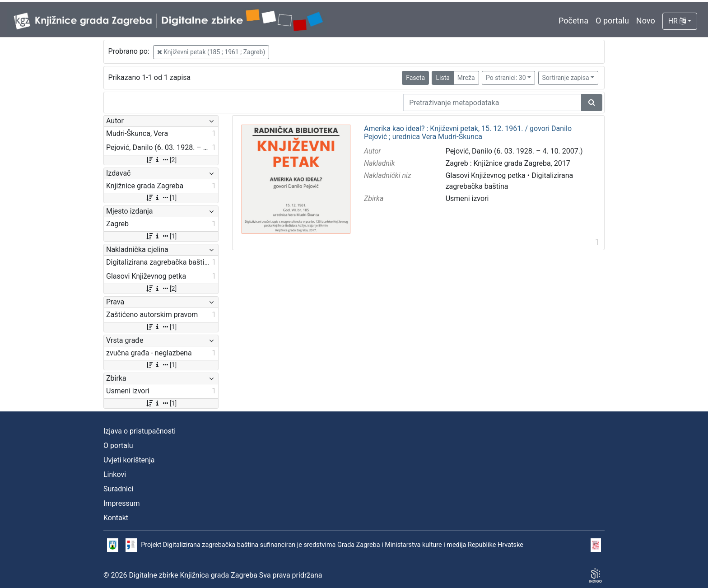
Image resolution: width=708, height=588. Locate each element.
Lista (442, 78)
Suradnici (118, 489)
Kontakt (116, 518)
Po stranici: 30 (506, 78)
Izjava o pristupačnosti (140, 431)
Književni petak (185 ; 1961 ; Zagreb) (211, 52)
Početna (573, 21)
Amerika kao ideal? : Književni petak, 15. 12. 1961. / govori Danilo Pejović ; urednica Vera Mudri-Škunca (468, 133)
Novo (646, 21)
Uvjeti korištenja (129, 460)
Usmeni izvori (467, 198)
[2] (161, 160)
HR (677, 21)
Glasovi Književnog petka (486, 175)
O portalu (612, 21)
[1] (161, 198)
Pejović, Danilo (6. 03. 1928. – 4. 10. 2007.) (514, 151)
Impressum (122, 503)
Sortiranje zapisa (566, 78)
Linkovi (115, 474)
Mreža (466, 78)
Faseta (415, 78)
